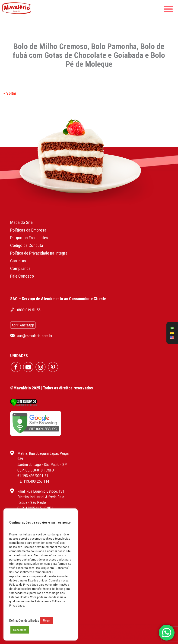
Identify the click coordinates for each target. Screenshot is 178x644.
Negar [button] (47, 620)
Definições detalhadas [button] (24, 621)
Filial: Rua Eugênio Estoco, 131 (41, 491)
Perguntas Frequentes (29, 238)
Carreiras (18, 261)
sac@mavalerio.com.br (35, 336)
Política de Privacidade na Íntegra (39, 253)
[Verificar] (24, 405)
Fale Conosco (22, 276)
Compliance (20, 268)
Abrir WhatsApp (23, 325)
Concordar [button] (20, 630)
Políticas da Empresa (28, 230)
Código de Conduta (27, 245)
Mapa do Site (21, 222)
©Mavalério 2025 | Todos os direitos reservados (52, 388)
